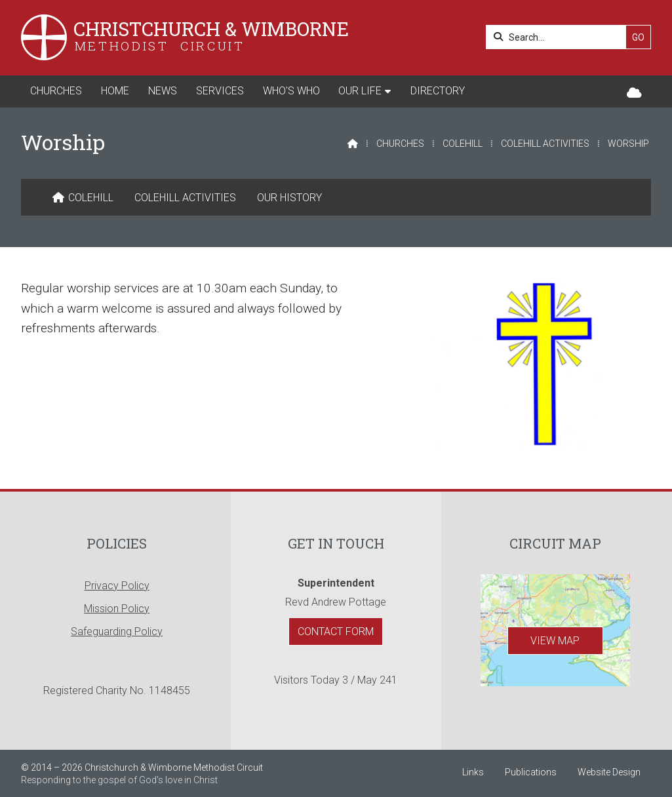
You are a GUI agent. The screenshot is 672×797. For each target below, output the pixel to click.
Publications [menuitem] (531, 772)
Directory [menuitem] (438, 91)
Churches (400, 144)
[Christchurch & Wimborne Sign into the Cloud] (634, 93)
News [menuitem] (163, 91)
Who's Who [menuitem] (291, 91)
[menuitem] (83, 198)
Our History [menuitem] (289, 198)
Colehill (463, 144)
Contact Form (336, 632)
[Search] (560, 37)
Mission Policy (117, 609)
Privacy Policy (117, 586)
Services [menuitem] (220, 91)
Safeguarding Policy (117, 632)
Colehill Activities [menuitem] (185, 198)
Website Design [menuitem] (609, 772)
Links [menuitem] (473, 772)
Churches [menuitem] (56, 91)
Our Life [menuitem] (360, 91)
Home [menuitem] (115, 91)
